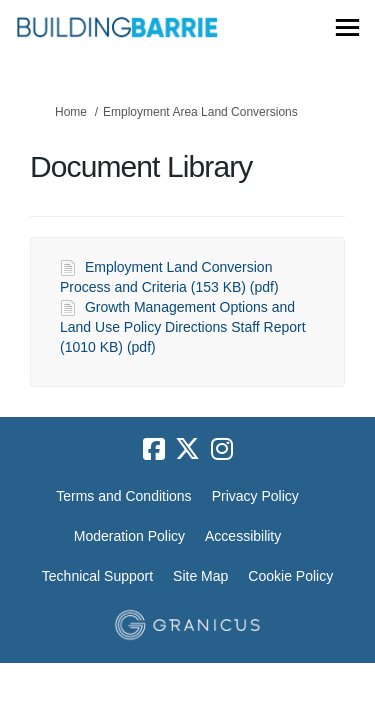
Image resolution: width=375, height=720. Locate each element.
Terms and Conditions (123, 496)
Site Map (200, 576)
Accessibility (243, 536)
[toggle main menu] (347, 27)
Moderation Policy (129, 536)
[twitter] (188, 450)
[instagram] (222, 450)
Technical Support (97, 576)
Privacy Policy (255, 496)
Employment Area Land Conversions (200, 112)
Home (71, 112)
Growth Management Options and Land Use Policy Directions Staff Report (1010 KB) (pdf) (183, 327)
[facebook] (154, 450)
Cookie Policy (290, 576)
